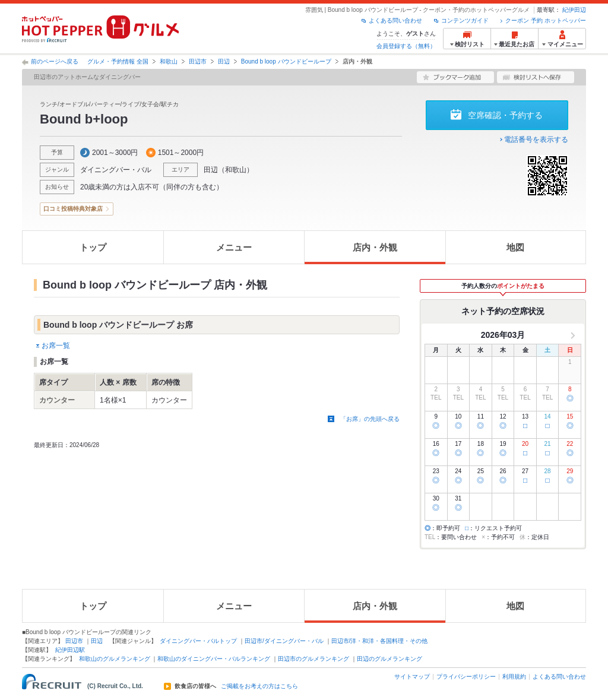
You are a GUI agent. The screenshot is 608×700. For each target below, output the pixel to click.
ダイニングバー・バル (116, 170)
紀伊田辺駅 (70, 650)
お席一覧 (56, 346)
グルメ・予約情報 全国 (118, 61)
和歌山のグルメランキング (115, 659)
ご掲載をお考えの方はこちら (259, 686)
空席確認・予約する (505, 115)
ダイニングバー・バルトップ (198, 641)
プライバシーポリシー (466, 677)
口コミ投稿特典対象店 (73, 209)
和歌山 (169, 61)
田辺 (224, 61)
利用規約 (514, 677)
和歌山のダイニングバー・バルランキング (214, 659)
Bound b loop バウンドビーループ (286, 61)
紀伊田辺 (574, 10)
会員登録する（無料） (406, 46)
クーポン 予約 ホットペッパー (546, 20)
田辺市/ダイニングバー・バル (284, 641)
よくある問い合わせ (395, 20)
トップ (93, 247)
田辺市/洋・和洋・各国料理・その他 (380, 641)
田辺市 (198, 61)
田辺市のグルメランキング (313, 659)
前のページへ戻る (55, 61)
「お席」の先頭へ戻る (370, 419)
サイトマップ (412, 677)
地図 (515, 247)
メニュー (234, 247)
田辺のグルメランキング (389, 659)
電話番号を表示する (536, 140)
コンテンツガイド (465, 20)
